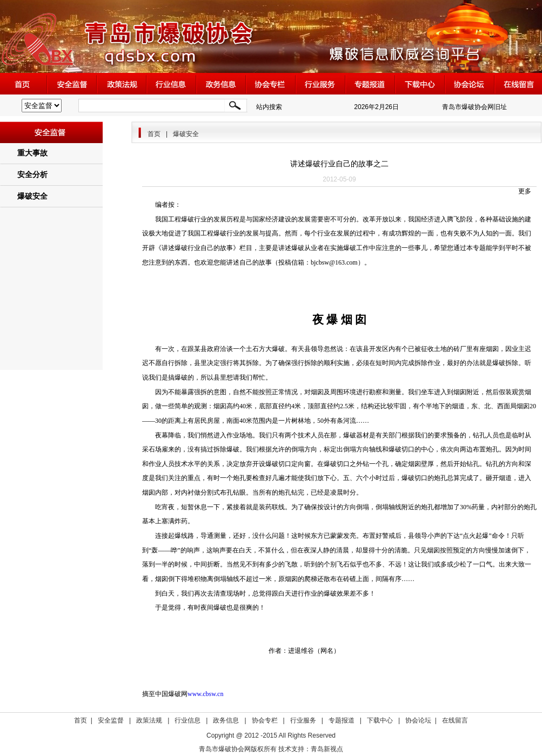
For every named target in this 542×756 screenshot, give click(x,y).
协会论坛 (418, 720)
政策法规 (149, 720)
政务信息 (226, 720)
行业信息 (188, 720)
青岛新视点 (327, 749)
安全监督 (111, 720)
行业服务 (303, 720)
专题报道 (342, 720)
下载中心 (380, 720)
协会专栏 (265, 720)
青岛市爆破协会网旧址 (474, 107)
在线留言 (455, 720)
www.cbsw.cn (205, 694)
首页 (154, 134)
